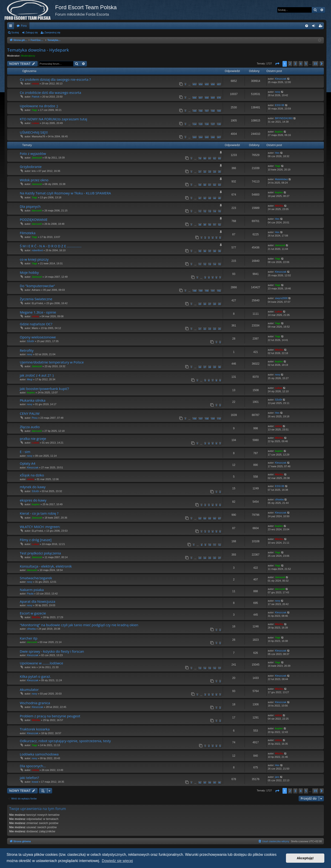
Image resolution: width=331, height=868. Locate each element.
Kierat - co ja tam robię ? (39, 513)
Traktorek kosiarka (35, 729)
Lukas (35, 123)
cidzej (35, 84)
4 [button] (301, 64)
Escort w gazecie (33, 613)
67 (220, 518)
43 (210, 198)
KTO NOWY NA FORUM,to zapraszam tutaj (53, 119)
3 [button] (295, 64)
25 (220, 172)
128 (219, 124)
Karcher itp (29, 638)
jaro (277, 777)
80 (205, 158)
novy (278, 92)
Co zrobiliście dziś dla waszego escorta (50, 92)
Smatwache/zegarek (36, 578)
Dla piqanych (30, 206)
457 (219, 84)
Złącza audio (30, 427)
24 (214, 172)
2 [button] (290, 64)
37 (210, 251)
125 (201, 124)
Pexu (35, 418)
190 (207, 291)
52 (220, 225)
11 (200, 211)
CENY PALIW (30, 413)
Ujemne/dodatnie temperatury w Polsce (52, 362)
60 (205, 185)
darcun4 (37, 211)
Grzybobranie (31, 167)
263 (194, 137)
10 (210, 545)
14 (214, 211)
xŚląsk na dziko (32, 475)
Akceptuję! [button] (305, 858)
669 (213, 98)
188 (194, 291)
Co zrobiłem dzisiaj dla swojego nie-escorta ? (55, 79)
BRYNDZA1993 (284, 118)
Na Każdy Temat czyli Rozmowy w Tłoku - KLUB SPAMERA (65, 193)
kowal (35, 782)
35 (200, 251)
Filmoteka (28, 233)
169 (219, 111)
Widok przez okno (34, 180)
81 (210, 158)
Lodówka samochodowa (39, 754)
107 (201, 419)
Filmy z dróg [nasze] (36, 540)
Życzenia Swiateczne (36, 299)
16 (214, 668)
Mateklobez (281, 179)
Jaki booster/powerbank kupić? (44, 389)
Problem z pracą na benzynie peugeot (50, 716)
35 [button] (315, 64)
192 (219, 291)
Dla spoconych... (33, 766)
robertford (37, 250)
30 (220, 367)
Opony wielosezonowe (38, 337)
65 (210, 518)
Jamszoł (37, 158)
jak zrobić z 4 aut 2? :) (37, 375)
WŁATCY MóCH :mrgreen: (40, 527)
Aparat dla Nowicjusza (37, 601)
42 (205, 198)
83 (220, 158)
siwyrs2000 (281, 298)
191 (213, 291)
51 (214, 225)
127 (213, 124)
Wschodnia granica (35, 703)
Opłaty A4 (28, 463)
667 (201, 98)
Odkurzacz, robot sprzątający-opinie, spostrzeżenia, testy (65, 741)
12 (205, 211)
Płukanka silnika (33, 400)
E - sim (25, 452)
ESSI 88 (280, 105)
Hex (277, 153)
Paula (30, 594)
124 (194, 124)
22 (205, 172)
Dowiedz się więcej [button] (117, 861)
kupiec (279, 132)
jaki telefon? (29, 778)
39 (220, 251)
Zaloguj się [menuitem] (315, 27)
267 (219, 137)
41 (200, 198)
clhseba (279, 499)
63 (220, 185)
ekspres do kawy (33, 500)
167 (207, 111)
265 (207, 137)
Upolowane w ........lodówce (41, 663)
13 (210, 211)
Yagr (34, 110)
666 (194, 98)
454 (201, 84)
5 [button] (306, 64)
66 (214, 518)
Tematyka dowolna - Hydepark (38, 50)
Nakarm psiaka (32, 590)
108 (207, 419)
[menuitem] (307, 26)
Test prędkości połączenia (40, 553)
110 (219, 419)
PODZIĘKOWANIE (34, 219)
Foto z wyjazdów (33, 153)
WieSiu (279, 206)
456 (213, 84)
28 (214, 304)
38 (214, 251)
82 (214, 158)
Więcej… (11, 27)
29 (220, 304)
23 (210, 172)
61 (210, 185)
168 (213, 111)
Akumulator (29, 689)
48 (200, 225)
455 (207, 84)
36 (205, 251)
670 (219, 98)
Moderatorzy (28, 56)
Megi (30, 379)
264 (201, 137)
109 (213, 419)
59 (200, 185)
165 (194, 111)
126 (207, 124)
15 (220, 211)
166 (201, 111)
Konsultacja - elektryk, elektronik (46, 566)
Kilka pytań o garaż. (35, 676)
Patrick (36, 97)
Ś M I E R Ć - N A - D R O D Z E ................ (51, 246)
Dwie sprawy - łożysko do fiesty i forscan (52, 651)
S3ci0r (30, 341)
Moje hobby (29, 272)
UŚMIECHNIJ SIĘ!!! (34, 132)
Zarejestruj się (52, 32)
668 (207, 98)
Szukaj (15, 32)
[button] (277, 64)
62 (214, 185)
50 (210, 225)
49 (205, 225)
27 (210, 304)
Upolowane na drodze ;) (39, 106)
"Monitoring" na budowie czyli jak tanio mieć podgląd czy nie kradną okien (79, 625)
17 (220, 668)
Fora (24, 26)
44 (214, 198)
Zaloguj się (32, 32)
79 (200, 158)
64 (205, 518)
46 (220, 783)
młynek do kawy (33, 487)
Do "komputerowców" (37, 286)
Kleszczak (281, 79)
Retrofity (27, 350)
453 (194, 84)
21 (200, 172)
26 (205, 304)
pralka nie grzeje (33, 438)
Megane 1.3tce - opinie (38, 312)
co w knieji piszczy (34, 259)
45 (220, 198)
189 (201, 291)
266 (213, 137)
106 (194, 419)
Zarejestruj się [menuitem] (321, 27)
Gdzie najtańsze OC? (36, 324)
